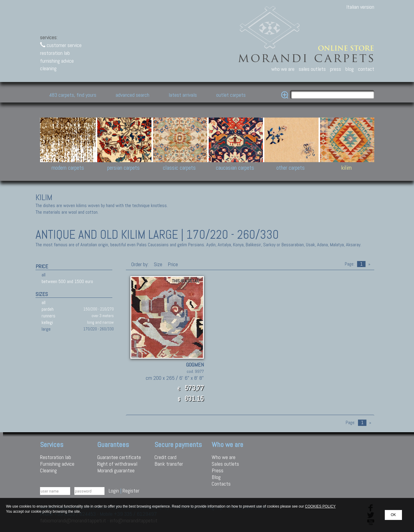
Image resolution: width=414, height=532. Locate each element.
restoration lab (55, 53)
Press (218, 470)
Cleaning (48, 470)
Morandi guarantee (116, 470)
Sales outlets (225, 464)
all (44, 275)
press (336, 69)
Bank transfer (169, 464)
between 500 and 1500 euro (67, 281)
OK (393, 515)
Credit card (165, 457)
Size (158, 264)
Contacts (221, 484)
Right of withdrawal (117, 464)
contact (366, 69)
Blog (216, 477)
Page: (350, 264)
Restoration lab (56, 457)
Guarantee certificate (119, 457)
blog (350, 69)
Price (172, 264)
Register (131, 491)
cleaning (48, 68)
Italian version (360, 7)
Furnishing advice (57, 464)
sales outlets (312, 69)
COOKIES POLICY (320, 506)
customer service (61, 45)
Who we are (224, 457)
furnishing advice (57, 61)
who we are (283, 69)
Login (114, 491)
